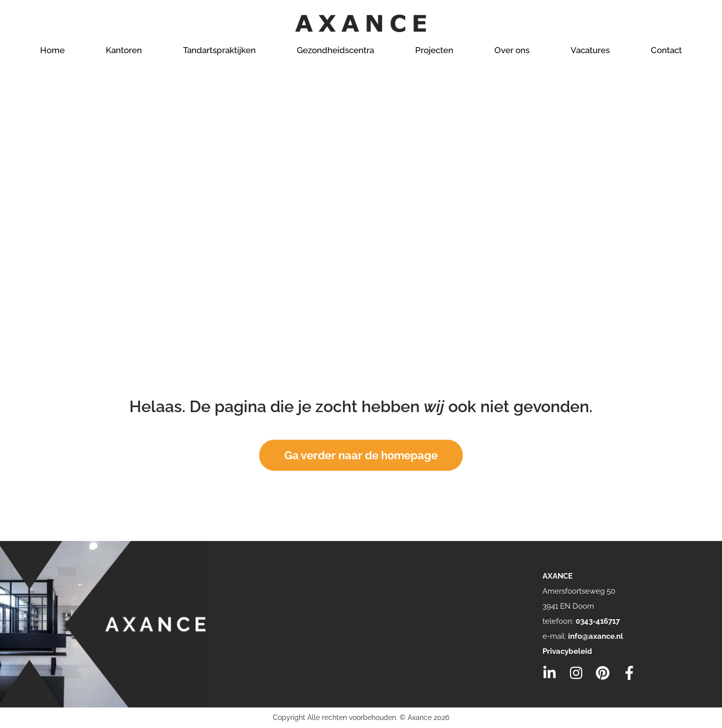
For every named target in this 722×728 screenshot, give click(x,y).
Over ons (512, 50)
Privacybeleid (567, 651)
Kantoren (124, 50)
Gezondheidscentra (335, 50)
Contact (666, 50)
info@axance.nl (596, 636)
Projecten (434, 50)
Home (52, 50)
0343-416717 (598, 621)
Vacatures (590, 50)
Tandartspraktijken (219, 50)
